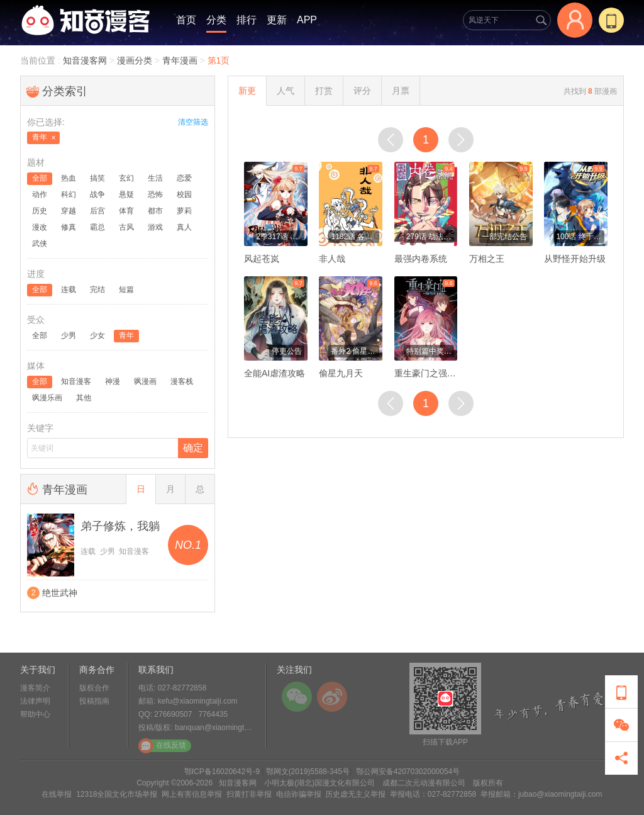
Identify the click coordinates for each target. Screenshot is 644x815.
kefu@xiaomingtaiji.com (198, 701)
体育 (126, 211)
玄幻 (126, 178)
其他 (84, 398)
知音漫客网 (86, 60)
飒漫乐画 (47, 398)
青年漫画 (180, 60)
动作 (40, 194)
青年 (126, 335)
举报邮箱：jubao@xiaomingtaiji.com (541, 794)
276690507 (173, 714)
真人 (184, 227)
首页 (186, 20)
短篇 (126, 289)
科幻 (69, 194)
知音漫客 (76, 381)
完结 (97, 289)
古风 (126, 227)
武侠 (40, 244)
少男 (69, 335)
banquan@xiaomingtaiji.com (222, 728)
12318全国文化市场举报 (117, 794)
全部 (40, 178)
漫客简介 (35, 688)
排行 (247, 20)
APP (307, 20)
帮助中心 (35, 714)
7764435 (213, 714)
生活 (155, 178)
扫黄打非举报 (249, 794)
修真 (69, 227)
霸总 (97, 227)
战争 (97, 194)
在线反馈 (162, 746)
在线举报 (57, 794)
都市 (155, 211)
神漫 (113, 381)
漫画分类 (135, 60)
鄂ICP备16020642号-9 (222, 772)
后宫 (97, 211)
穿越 (69, 211)
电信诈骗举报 (299, 794)
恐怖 (155, 194)
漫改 (40, 227)
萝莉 (184, 211)
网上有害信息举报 (192, 794)
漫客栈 (182, 381)
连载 (69, 289)
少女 (97, 335)
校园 (184, 194)
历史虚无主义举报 (355, 794)
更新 (277, 20)
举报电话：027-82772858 (433, 794)
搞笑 (97, 178)
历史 (40, 211)
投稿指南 (94, 701)
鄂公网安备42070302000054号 (408, 772)
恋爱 (184, 178)
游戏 (155, 227)
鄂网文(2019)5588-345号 (308, 772)
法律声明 (35, 701)
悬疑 (126, 194)
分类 (216, 20)
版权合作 (94, 688)
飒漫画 (145, 381)
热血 (69, 178)
